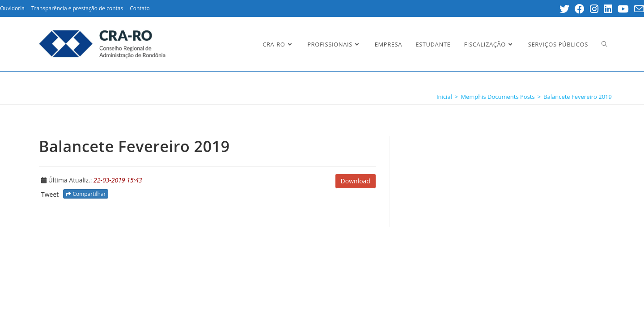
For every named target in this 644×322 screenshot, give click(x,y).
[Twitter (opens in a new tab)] (564, 9)
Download (356, 181)
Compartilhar (86, 194)
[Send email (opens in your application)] (638, 9)
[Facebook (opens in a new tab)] (580, 9)
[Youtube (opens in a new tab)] (623, 9)
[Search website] (604, 44)
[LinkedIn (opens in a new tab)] (608, 9)
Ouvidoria (12, 8)
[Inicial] (444, 97)
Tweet (50, 194)
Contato (140, 8)
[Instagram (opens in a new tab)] (594, 9)
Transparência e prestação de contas (77, 8)
